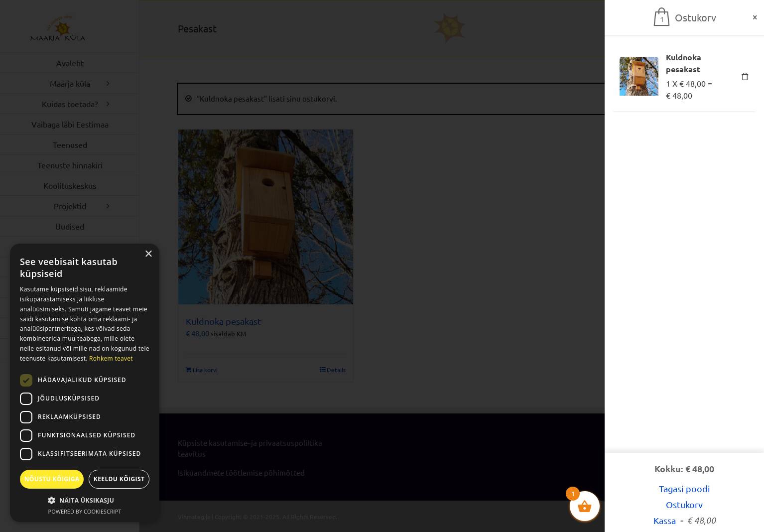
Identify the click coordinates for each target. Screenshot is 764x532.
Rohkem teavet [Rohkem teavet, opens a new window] (111, 358)
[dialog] (85, 383)
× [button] (148, 254)
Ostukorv (684, 504)
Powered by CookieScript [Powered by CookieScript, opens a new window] (85, 511)
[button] (85, 500)
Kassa (685, 520)
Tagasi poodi (685, 488)
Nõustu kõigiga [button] (52, 479)
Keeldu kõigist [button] (119, 479)
